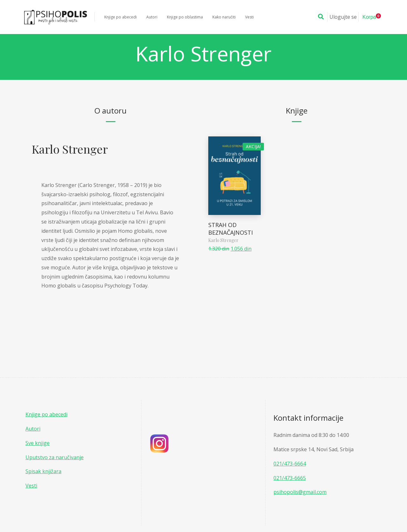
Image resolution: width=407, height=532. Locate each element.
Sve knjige (38, 443)
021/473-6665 (290, 478)
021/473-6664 (290, 464)
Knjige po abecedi (46, 414)
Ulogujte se (343, 17)
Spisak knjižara (43, 471)
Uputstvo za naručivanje (55, 457)
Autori (33, 429)
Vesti (31, 486)
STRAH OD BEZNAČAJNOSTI (231, 228)
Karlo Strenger (70, 149)
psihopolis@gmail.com (300, 492)
